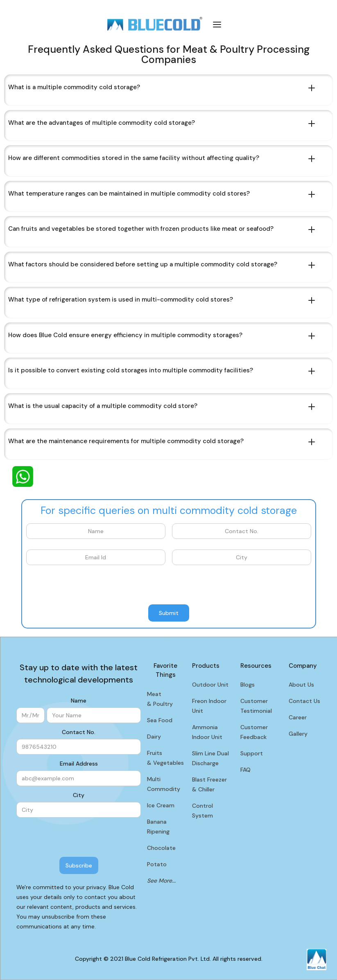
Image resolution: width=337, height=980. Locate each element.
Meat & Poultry (160, 699)
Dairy (154, 737)
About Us (301, 685)
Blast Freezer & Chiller (209, 784)
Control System (202, 811)
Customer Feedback (254, 732)
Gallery (298, 734)
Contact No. (79, 732)
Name (79, 701)
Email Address (79, 764)
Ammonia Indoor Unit (207, 732)
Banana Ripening (158, 827)
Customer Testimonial (256, 706)
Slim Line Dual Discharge (210, 758)
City (79, 795)
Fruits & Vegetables (165, 758)
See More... (161, 881)
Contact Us (304, 701)
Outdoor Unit (210, 685)
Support (252, 753)
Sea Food (160, 720)
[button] (217, 24)
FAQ (245, 770)
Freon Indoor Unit (209, 706)
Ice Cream (161, 805)
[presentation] (88, 585)
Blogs (248, 685)
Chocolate (161, 848)
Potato (157, 864)
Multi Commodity (164, 784)
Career (298, 717)
